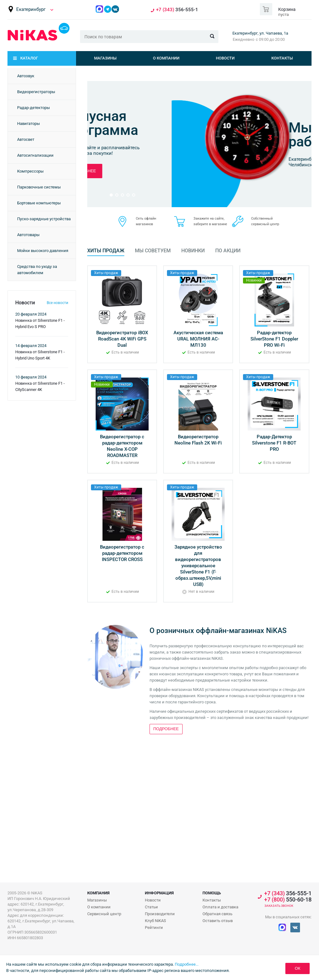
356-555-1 (177, 10)
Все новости (57, 303)
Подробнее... (187, 964)
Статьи (151, 907)
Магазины (105, 58)
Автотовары (28, 235)
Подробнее (223, 171)
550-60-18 (288, 900)
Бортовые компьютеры (39, 203)
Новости (225, 58)
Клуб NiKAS (155, 921)
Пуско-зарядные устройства (44, 219)
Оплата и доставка (220, 907)
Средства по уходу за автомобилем (37, 270)
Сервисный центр (104, 914)
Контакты (282, 58)
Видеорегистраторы (36, 92)
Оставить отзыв (218, 921)
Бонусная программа (241, 123)
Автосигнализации (35, 155)
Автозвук (26, 76)
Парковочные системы (39, 187)
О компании (166, 58)
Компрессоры (30, 171)
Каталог (29, 58)
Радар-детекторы (33, 108)
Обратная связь (217, 914)
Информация (159, 893)
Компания (98, 893)
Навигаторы (29, 124)
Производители (160, 914)
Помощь (212, 893)
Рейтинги (154, 928)
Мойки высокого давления (43, 251)
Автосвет (26, 139)
